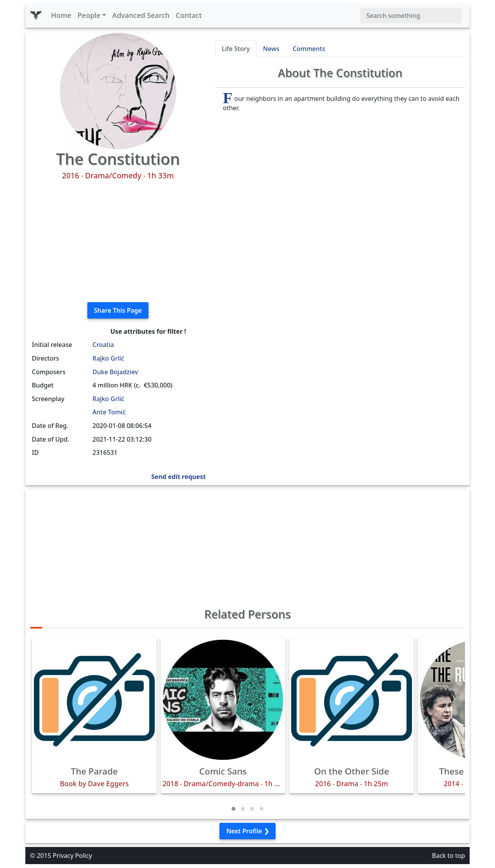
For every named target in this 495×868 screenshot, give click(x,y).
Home (61, 15)
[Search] (411, 16)
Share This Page (118, 310)
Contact (189, 15)
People (89, 15)
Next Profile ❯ (247, 831)
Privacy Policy (72, 856)
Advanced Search (141, 15)
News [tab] (271, 49)
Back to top (448, 856)
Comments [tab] (309, 49)
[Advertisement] (118, 241)
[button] (233, 809)
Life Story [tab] (236, 49)
